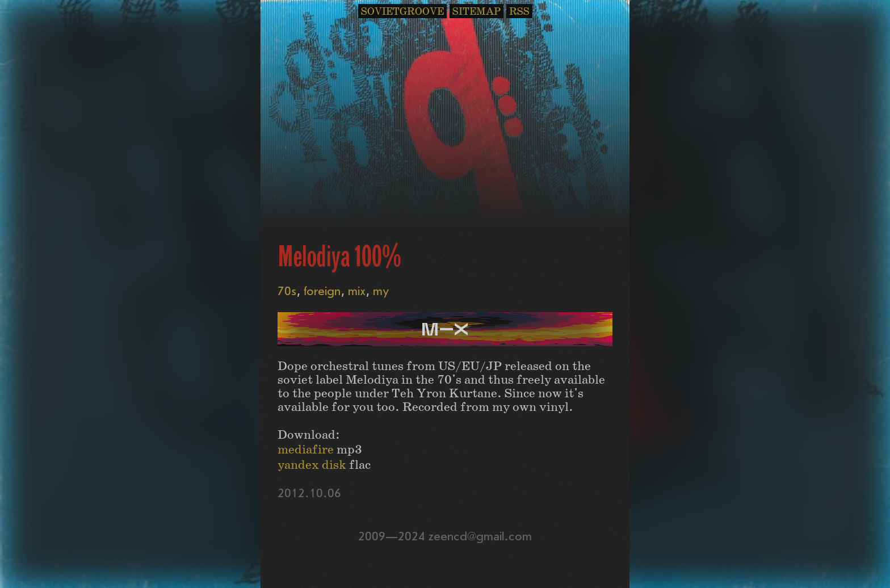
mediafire (306, 450)
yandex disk (312, 465)
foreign (322, 291)
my (381, 291)
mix (357, 291)
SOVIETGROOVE (402, 12)
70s (287, 291)
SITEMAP (477, 12)
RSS (519, 12)
